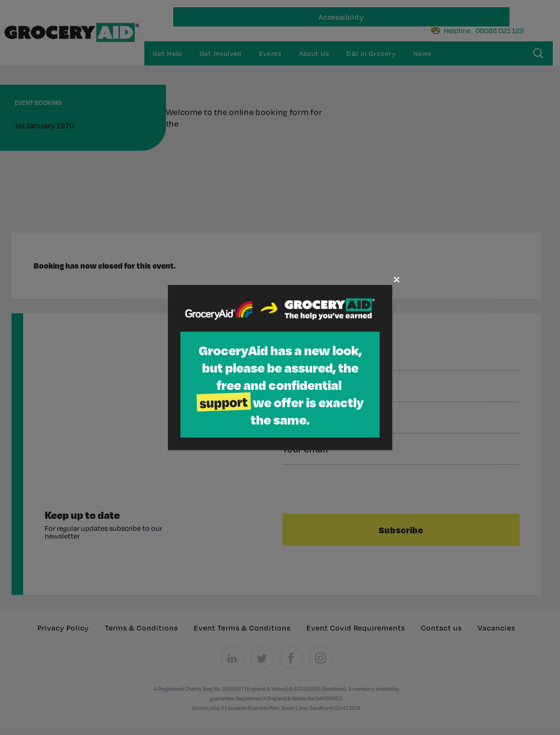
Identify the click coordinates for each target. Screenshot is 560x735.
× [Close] (397, 279)
